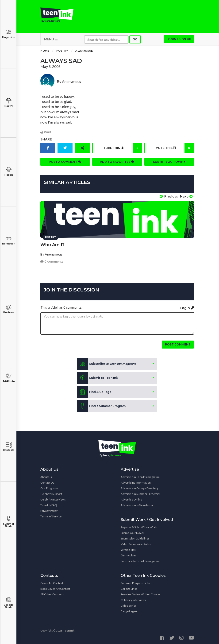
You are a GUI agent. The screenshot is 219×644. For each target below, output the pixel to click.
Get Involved (129, 555)
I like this (123, 149)
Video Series (129, 605)
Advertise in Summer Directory (140, 493)
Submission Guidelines (135, 538)
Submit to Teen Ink (98, 377)
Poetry (9, 103)
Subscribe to (107, 363)
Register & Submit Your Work (139, 527)
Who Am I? (52, 244)
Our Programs (49, 488)
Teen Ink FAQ (49, 505)
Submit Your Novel (132, 532)
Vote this (175, 149)
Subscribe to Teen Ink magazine (140, 561)
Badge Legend (130, 611)
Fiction (9, 172)
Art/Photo (9, 378)
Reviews (9, 309)
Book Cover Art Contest (55, 588)
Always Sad (84, 52)
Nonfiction (9, 240)
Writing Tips (128, 549)
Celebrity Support (51, 493)
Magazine (9, 34)
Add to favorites (117, 162)
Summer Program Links (135, 583)
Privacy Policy (49, 510)
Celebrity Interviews (53, 499)
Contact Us (47, 482)
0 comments (52, 261)
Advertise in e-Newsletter (137, 505)
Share (46, 140)
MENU (51, 40)
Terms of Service (51, 516)
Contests (9, 447)
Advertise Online (131, 499)
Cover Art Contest (52, 583)
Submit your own (169, 162)
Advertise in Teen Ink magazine (140, 476)
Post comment (178, 344)
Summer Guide (9, 522)
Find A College (94, 392)
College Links (129, 588)
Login (187, 307)
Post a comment (65, 162)
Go (135, 40)
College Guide (9, 603)
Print (46, 133)
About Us (46, 476)
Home (45, 52)
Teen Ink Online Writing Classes (141, 594)
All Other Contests (52, 594)
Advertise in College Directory (140, 488)
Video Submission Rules (136, 544)
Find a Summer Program (101, 406)
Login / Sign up (179, 40)
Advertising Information (136, 482)
